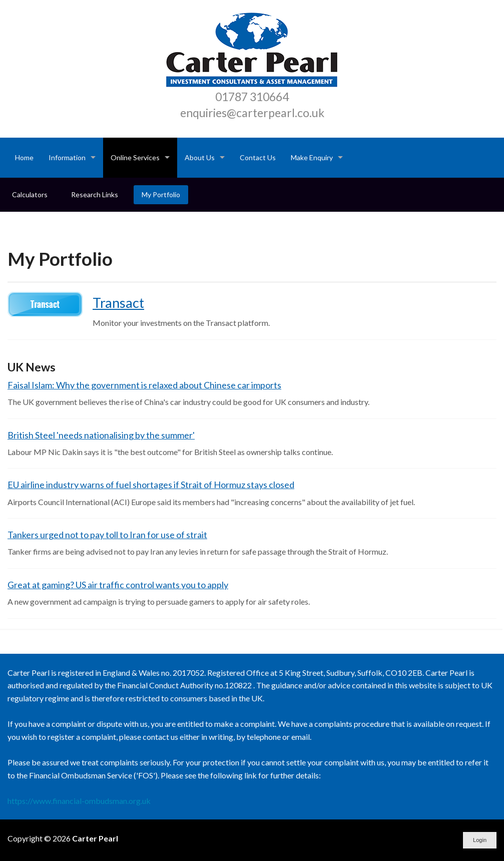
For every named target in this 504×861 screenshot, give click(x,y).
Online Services (135, 157)
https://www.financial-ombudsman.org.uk (79, 801)
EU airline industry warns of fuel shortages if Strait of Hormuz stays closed (151, 485)
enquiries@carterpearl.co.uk (252, 113)
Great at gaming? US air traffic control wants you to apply (118, 585)
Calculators (30, 194)
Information (67, 157)
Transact (118, 303)
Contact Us (258, 157)
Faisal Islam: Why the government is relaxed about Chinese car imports (144, 385)
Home (24, 157)
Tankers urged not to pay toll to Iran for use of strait (107, 535)
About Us (200, 157)
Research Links (95, 194)
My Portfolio (161, 194)
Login (480, 840)
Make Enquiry (312, 157)
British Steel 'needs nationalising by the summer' (101, 435)
